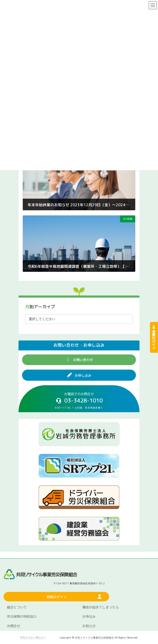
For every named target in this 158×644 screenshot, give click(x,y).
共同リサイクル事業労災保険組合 (94, 638)
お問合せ (14, 626)
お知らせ (89, 626)
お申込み (89, 617)
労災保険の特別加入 (22, 617)
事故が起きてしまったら (101, 607)
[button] (79, 360)
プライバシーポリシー (33, 638)
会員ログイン (154, 337)
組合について (17, 607)
